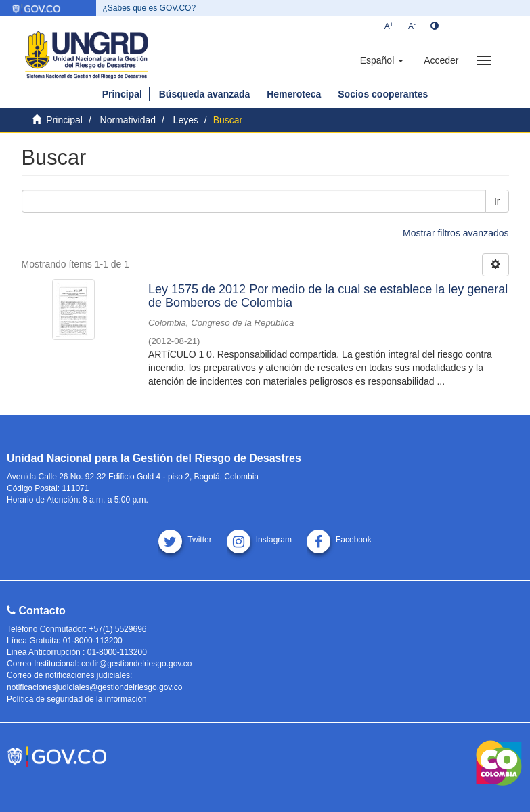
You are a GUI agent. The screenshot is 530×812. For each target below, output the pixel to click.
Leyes (186, 120)
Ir (497, 201)
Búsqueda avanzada (205, 94)
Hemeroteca (294, 94)
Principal (122, 94)
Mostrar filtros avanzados (456, 233)
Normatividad (128, 120)
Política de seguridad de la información (77, 699)
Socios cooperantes (383, 94)
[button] (382, 60)
